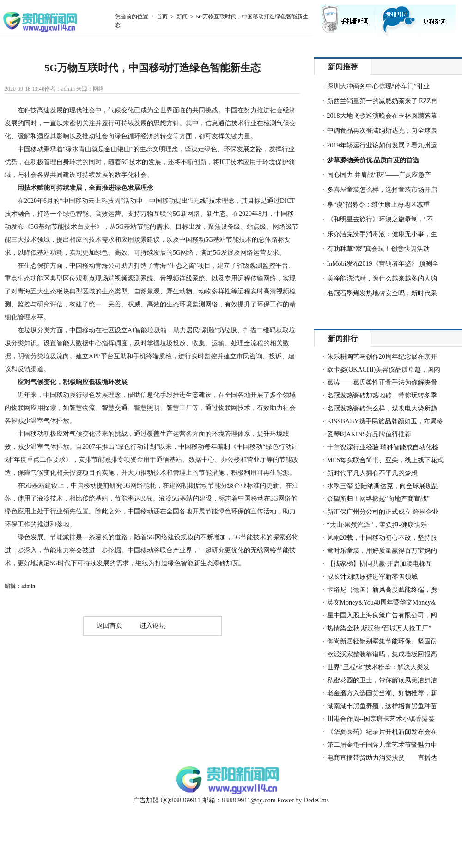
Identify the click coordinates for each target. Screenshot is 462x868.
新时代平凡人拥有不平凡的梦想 (372, 473)
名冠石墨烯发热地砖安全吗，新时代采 (382, 293)
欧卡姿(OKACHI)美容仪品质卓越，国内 (384, 370)
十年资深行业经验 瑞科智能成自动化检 (383, 447)
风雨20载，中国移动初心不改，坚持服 (382, 538)
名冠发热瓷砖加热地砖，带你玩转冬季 (382, 395)
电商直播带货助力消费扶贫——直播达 (382, 758)
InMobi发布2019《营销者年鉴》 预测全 (383, 264)
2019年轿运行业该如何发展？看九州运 (382, 145)
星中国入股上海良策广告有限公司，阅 (382, 615)
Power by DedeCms (303, 800)
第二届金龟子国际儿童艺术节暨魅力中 (382, 745)
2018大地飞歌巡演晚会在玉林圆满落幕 (382, 116)
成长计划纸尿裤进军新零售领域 (372, 577)
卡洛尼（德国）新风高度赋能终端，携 (382, 590)
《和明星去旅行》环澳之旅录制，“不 (380, 219)
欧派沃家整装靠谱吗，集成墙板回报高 (382, 654)
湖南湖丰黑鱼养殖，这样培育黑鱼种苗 (382, 706)
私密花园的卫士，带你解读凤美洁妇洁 (382, 680)
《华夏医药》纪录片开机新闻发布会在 (382, 732)
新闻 (182, 17)
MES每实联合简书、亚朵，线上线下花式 (386, 460)
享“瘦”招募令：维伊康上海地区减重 (378, 205)
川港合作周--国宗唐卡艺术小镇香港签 (381, 719)
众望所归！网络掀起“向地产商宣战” (378, 499)
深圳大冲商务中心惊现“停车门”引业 (378, 86)
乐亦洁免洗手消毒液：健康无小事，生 (382, 234)
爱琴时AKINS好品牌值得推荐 (369, 434)
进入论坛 (152, 626)
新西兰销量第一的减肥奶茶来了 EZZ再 (382, 101)
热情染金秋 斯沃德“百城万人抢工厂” (379, 628)
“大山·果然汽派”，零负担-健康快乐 (377, 525)
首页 (162, 17)
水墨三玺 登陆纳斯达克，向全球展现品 (383, 486)
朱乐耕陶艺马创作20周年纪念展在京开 (382, 357)
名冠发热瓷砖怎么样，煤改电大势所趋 (382, 408)
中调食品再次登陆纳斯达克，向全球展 (382, 131)
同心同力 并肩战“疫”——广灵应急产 (379, 175)
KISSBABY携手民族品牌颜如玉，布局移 (385, 421)
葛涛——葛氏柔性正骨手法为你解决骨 (382, 382)
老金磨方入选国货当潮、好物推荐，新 (382, 693)
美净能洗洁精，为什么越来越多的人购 (382, 278)
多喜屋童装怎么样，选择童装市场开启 (382, 190)
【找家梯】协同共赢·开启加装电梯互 (380, 564)
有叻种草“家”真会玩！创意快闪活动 (378, 249)
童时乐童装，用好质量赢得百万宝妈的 (382, 551)
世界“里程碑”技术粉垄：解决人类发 (378, 667)
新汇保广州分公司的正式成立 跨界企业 (383, 512)
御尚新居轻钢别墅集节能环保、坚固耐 (382, 641)
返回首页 (109, 626)
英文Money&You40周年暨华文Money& (382, 602)
